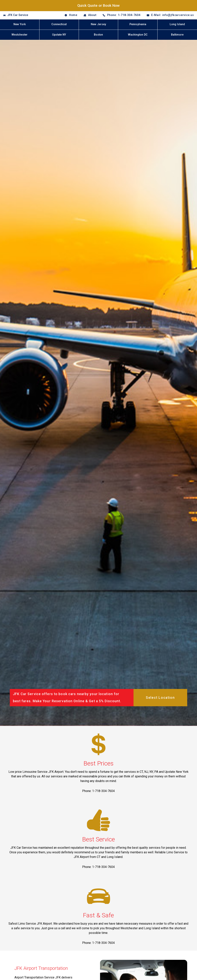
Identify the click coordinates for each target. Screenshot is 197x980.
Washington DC (138, 35)
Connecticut (59, 24)
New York (20, 24)
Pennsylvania (138, 24)
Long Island (177, 24)
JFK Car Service (18, 15)
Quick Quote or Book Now (98, 5)
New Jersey (98, 24)
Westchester (20, 35)
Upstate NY (59, 35)
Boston (98, 35)
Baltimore (177, 35)
